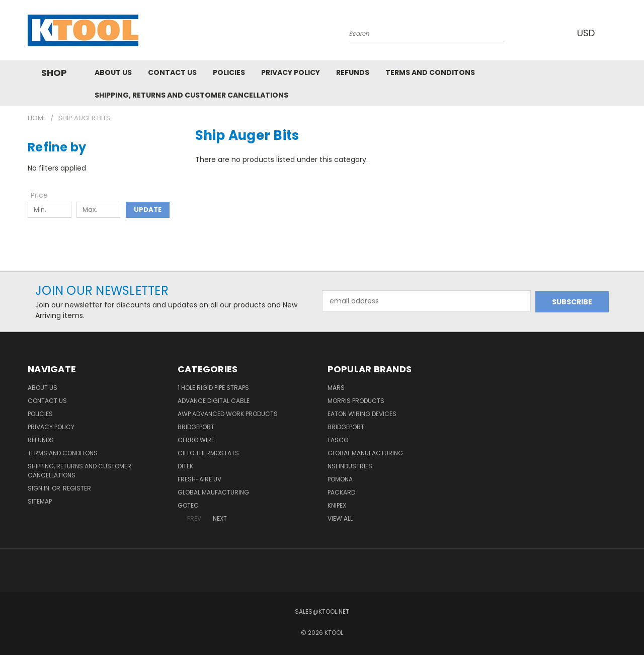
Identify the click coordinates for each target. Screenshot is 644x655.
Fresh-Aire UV (199, 479)
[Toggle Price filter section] (44, 195)
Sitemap (40, 501)
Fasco (338, 440)
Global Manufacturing (365, 453)
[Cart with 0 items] (614, 33)
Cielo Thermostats (208, 453)
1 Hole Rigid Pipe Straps (213, 388)
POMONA (340, 479)
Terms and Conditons (430, 72)
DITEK (185, 466)
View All (340, 518)
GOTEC (188, 505)
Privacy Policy (291, 72)
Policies (229, 72)
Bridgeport (196, 427)
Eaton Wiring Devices (362, 414)
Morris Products (356, 401)
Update (148, 210)
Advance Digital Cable (214, 401)
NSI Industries (350, 466)
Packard (341, 492)
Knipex (337, 505)
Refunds (353, 72)
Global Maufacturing (213, 492)
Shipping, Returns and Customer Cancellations (191, 95)
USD (588, 33)
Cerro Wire (196, 440)
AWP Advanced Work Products (228, 414)
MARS (336, 388)
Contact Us (172, 72)
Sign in (39, 488)
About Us (113, 72)
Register (77, 488)
